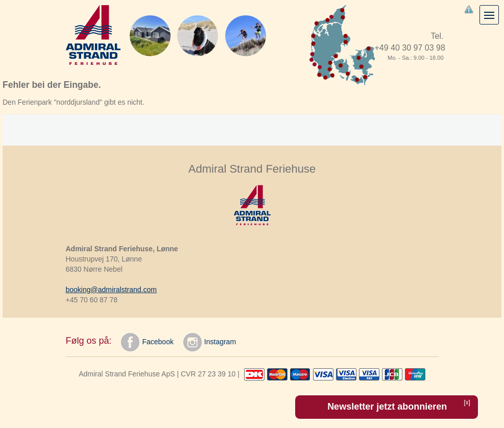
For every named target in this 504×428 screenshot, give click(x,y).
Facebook (147, 342)
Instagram (210, 342)
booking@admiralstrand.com (111, 290)
